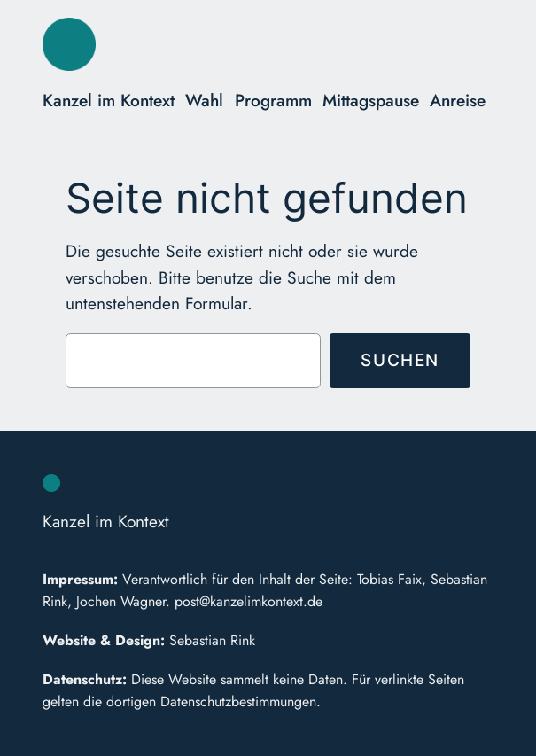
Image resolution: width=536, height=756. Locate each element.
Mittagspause (371, 100)
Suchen (400, 360)
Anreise (458, 100)
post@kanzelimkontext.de (249, 601)
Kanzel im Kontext (109, 100)
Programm (273, 100)
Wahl (204, 100)
